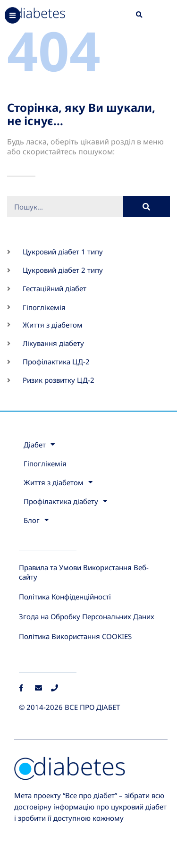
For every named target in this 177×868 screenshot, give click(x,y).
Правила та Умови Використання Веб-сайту (84, 572)
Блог (36, 520)
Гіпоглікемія (45, 463)
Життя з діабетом (58, 482)
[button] (139, 15)
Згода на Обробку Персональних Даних (87, 616)
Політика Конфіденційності (65, 597)
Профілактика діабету (65, 501)
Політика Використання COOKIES (75, 636)
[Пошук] (147, 206)
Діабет (39, 444)
